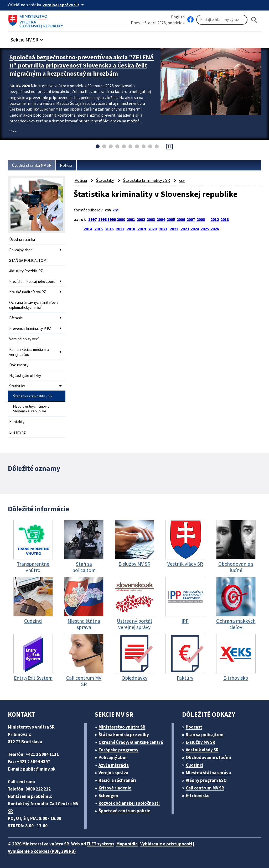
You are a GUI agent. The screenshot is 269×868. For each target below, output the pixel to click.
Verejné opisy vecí (24, 339)
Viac (13, 132)
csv (182, 180)
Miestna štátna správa (208, 773)
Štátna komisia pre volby (124, 735)
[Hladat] (254, 20)
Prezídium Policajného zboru (32, 281)
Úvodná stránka (22, 239)
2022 (174, 229)
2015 (99, 229)
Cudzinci (194, 765)
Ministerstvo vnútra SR (122, 727)
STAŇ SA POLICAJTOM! (28, 260)
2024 (195, 229)
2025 (205, 229)
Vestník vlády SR (202, 750)
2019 (142, 229)
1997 (92, 219)
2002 (141, 219)
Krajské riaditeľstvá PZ (28, 292)
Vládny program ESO (206, 780)
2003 (151, 219)
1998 (102, 219)
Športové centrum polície (124, 811)
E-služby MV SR (200, 742)
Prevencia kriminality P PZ (30, 328)
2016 (109, 229)
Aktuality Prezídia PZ (26, 271)
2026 (215, 229)
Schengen (108, 796)
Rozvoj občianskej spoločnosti (129, 803)
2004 (161, 219)
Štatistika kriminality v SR (33, 396)
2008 (201, 219)
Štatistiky (17, 386)
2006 (181, 219)
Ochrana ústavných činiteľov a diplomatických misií (34, 305)
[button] (28, 38)
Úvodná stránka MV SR (32, 165)
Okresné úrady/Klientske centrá (131, 742)
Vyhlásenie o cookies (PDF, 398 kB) (42, 851)
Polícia (66, 165)
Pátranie (16, 318)
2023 (185, 229)
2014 (88, 229)
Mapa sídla (127, 844)
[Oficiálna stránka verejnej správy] (64, 5)
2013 (225, 219)
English (178, 17)
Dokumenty (19, 365)
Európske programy (118, 750)
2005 (171, 219)
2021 (163, 229)
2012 (215, 219)
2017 (120, 229)
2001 (131, 219)
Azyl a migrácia (114, 765)
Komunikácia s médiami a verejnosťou (29, 352)
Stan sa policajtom (205, 735)
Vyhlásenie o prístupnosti (166, 844)
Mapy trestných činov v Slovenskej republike (31, 409)
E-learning (17, 432)
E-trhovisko (198, 796)
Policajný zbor (20, 250)
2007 (191, 219)
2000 (121, 219)
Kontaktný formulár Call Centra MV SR (43, 807)
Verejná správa (113, 773)
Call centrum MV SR (205, 788)
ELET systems (100, 844)
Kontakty (17, 422)
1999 (112, 219)
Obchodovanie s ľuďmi (208, 757)
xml (116, 210)
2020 (152, 229)
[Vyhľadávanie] (222, 20)
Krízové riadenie (115, 788)
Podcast (194, 727)
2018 (131, 229)
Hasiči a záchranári (117, 780)
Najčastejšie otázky (25, 375)
